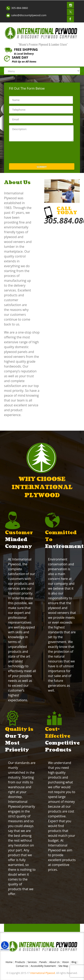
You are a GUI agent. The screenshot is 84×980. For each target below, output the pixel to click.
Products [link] (20, 962)
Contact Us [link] (22, 966)
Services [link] (32, 962)
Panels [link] (43, 962)
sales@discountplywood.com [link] (29, 15)
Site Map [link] (63, 966)
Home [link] (9, 962)
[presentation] (40, 152)
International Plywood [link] (43, 973)
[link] (5, 946)
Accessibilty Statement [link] (43, 966)
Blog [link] (74, 962)
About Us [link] (55, 962)
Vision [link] (66, 962)
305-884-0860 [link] (20, 8)
